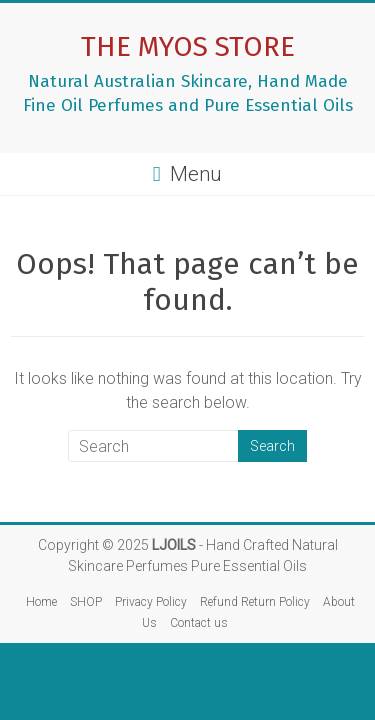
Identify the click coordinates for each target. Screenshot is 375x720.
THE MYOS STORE (188, 46)
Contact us (199, 623)
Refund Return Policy (255, 602)
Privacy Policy (151, 602)
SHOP (86, 602)
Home (41, 602)
